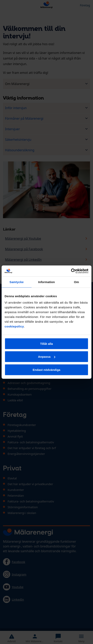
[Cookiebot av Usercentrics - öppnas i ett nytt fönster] (71, 271)
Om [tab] (76, 282)
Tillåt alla (46, 343)
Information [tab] (46, 282)
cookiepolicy (14, 326)
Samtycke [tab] (17, 282)
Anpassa (47, 357)
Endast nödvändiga (46, 370)
